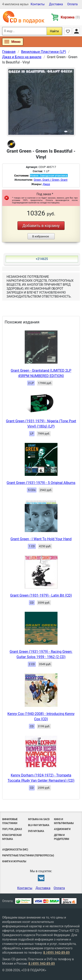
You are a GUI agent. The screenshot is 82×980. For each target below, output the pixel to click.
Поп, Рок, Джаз (12, 829)
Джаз (46, 184)
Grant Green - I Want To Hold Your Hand (41, 539)
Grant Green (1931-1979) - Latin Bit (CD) (41, 595)
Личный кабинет (76, 31)
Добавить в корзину (41, 226)
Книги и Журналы (14, 861)
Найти (54, 31)
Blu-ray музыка (39, 825)
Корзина (70, 17)
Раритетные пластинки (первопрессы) (28, 855)
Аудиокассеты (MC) (15, 850)
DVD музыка (36, 831)
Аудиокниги (62, 829)
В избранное (40, 236)
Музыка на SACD (39, 819)
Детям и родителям (62, 837)
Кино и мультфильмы (64, 821)
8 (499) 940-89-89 (57, 953)
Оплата (72, 4)
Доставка (56, 4)
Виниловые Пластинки (10, 821)
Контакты (38, 4)
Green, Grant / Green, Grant (51, 180)
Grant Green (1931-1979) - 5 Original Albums (41, 483)
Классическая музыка (12, 837)
